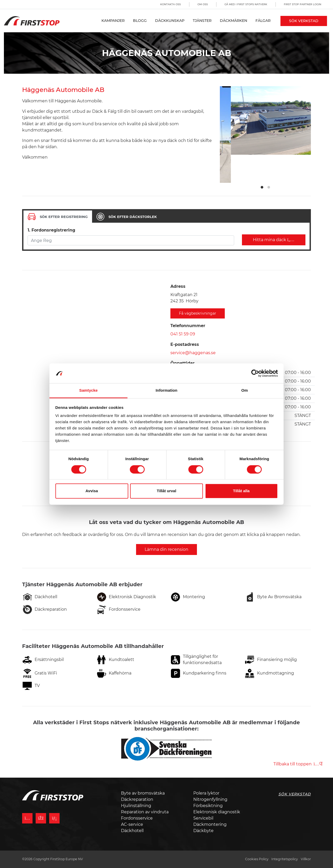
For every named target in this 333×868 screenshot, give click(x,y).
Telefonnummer (188, 326)
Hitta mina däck (274, 240)
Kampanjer (113, 21)
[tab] (58, 217)
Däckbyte (203, 831)
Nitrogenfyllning (210, 799)
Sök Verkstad (304, 21)
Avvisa (92, 491)
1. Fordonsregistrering (51, 230)
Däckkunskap (170, 21)
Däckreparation (137, 799)
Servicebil (203, 818)
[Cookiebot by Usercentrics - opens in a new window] (255, 373)
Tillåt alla (241, 491)
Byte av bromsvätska (143, 793)
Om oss (203, 4)
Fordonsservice (137, 818)
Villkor (306, 859)
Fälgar (263, 21)
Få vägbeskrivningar (198, 313)
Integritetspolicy (285, 859)
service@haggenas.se (193, 353)
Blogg (140, 21)
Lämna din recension (166, 549)
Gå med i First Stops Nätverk (246, 4)
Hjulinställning (136, 806)
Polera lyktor (206, 793)
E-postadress (185, 344)
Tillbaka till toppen (298, 764)
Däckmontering (210, 824)
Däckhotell (132, 831)
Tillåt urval (167, 491)
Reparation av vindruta (145, 812)
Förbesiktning (208, 806)
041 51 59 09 (183, 334)
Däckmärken (233, 21)
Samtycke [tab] (89, 391)
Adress (178, 286)
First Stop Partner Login (303, 4)
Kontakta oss (171, 4)
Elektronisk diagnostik (217, 812)
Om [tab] (244, 391)
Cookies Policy (257, 859)
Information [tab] (166, 391)
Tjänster (202, 21)
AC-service (132, 824)
